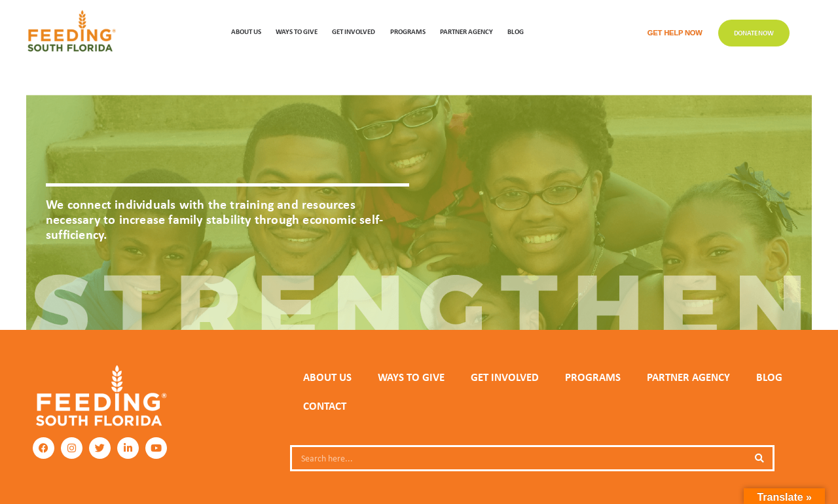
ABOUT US (246, 31)
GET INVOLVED (354, 31)
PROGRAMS (408, 31)
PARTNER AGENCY (688, 377)
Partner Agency (466, 31)
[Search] (759, 458)
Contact (325, 406)
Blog (516, 31)
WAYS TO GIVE (297, 31)
